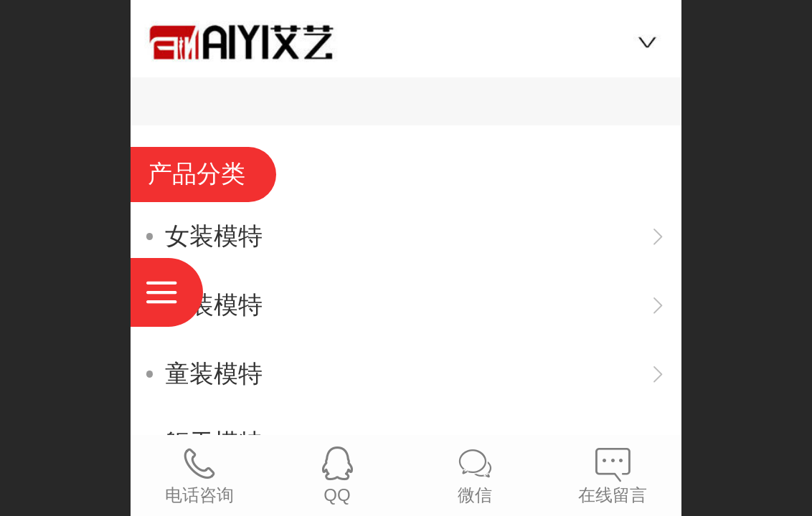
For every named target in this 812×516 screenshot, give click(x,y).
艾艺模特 (406, 37)
